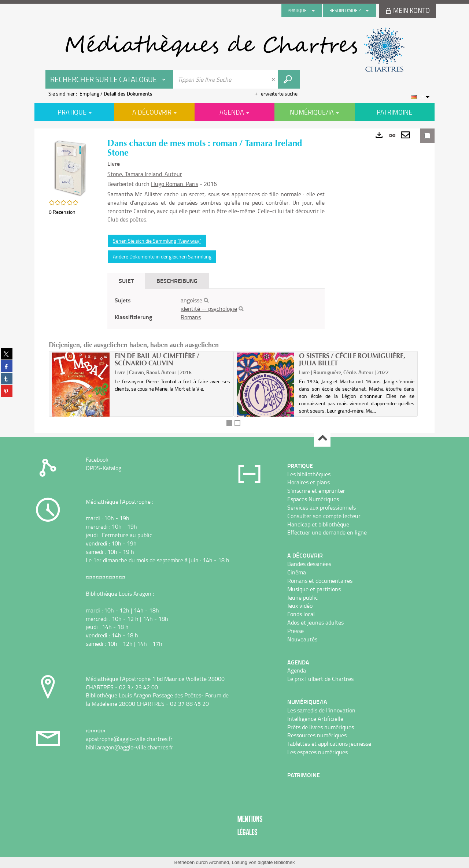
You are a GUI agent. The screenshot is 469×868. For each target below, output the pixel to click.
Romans (191, 317)
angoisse (191, 300)
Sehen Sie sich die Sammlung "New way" (157, 241)
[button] (71, 166)
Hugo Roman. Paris (175, 184)
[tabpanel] (216, 309)
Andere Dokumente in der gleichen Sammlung (162, 256)
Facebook (97, 459)
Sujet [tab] (126, 281)
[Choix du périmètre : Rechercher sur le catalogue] (110, 79)
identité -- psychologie (209, 309)
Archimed (219, 862)
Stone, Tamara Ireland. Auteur (145, 174)
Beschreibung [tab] (177, 281)
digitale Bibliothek (276, 862)
